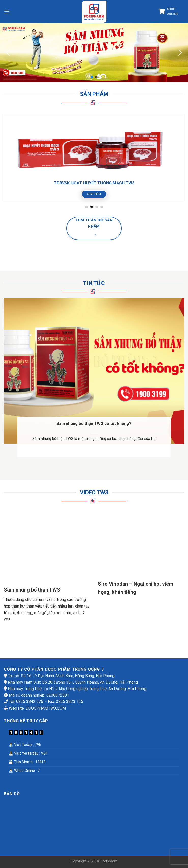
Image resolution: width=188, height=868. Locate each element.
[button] (8, 53)
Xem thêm (94, 194)
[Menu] (7, 12)
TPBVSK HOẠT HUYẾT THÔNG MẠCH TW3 (94, 183)
